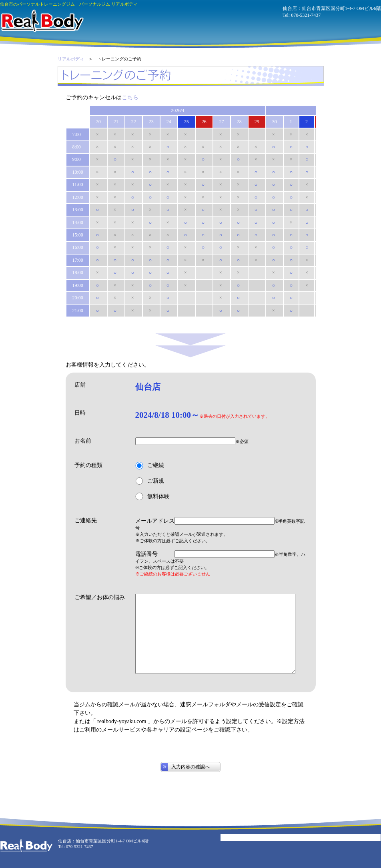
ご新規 (150, 481)
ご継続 (150, 466)
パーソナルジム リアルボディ (42, 21)
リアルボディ (71, 59)
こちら (130, 97)
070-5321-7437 (306, 15)
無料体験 (152, 496)
